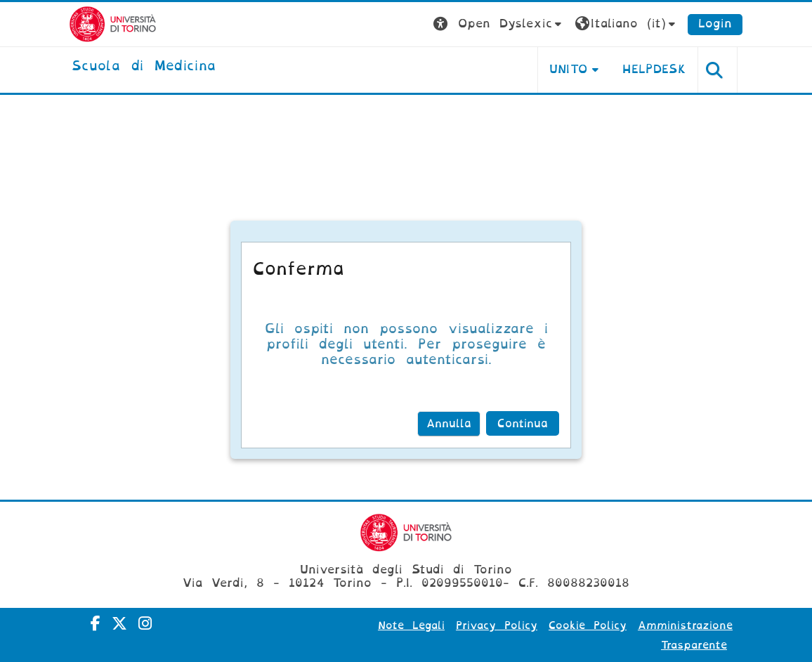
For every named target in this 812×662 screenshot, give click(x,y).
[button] (499, 24)
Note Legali (411, 625)
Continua (523, 424)
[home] (144, 67)
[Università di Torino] (113, 24)
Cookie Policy (588, 625)
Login (715, 24)
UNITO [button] (569, 69)
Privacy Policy (497, 625)
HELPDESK (654, 69)
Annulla (449, 424)
